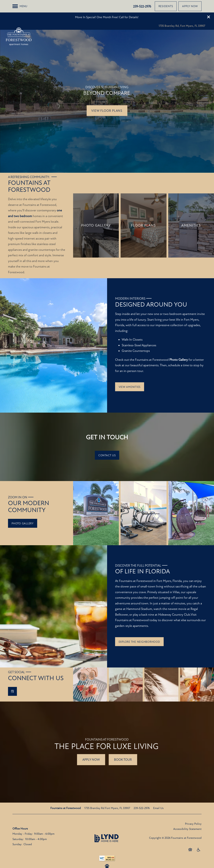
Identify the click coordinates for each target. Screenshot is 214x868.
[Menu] (20, 16)
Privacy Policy (193, 811)
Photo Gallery (179, 347)
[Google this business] (12, 679)
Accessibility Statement (187, 816)
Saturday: (18, 827)
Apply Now (91, 747)
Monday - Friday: (23, 821)
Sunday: (17, 832)
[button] (209, 4)
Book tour (123, 747)
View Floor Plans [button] (107, 98)
